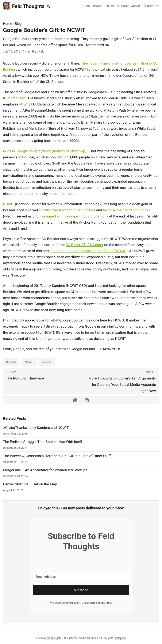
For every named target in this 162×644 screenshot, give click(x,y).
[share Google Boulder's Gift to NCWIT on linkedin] (87, 400)
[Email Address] (81, 577)
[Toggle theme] (49, 6)
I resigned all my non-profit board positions (74, 216)
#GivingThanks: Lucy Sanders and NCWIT (36, 428)
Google (47, 362)
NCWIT (8, 204)
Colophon (120, 638)
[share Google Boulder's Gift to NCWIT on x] (75, 400)
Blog (18, 24)
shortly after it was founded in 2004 (67, 210)
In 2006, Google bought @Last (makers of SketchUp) (45, 151)
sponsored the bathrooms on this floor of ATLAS (88, 251)
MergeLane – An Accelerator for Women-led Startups (45, 470)
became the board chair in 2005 (128, 210)
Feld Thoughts (24, 6)
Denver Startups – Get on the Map (30, 484)
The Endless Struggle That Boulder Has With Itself (43, 442)
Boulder (11, 362)
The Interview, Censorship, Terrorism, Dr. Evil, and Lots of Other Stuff (57, 456)
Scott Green (16, 98)
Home (7, 24)
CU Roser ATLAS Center (84, 245)
